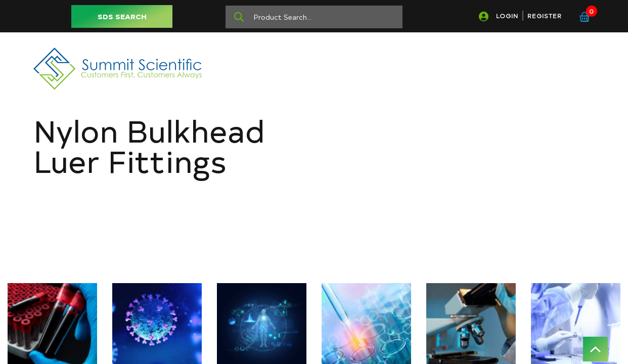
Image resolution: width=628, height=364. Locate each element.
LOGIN (507, 16)
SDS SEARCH (122, 16)
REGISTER (545, 16)
